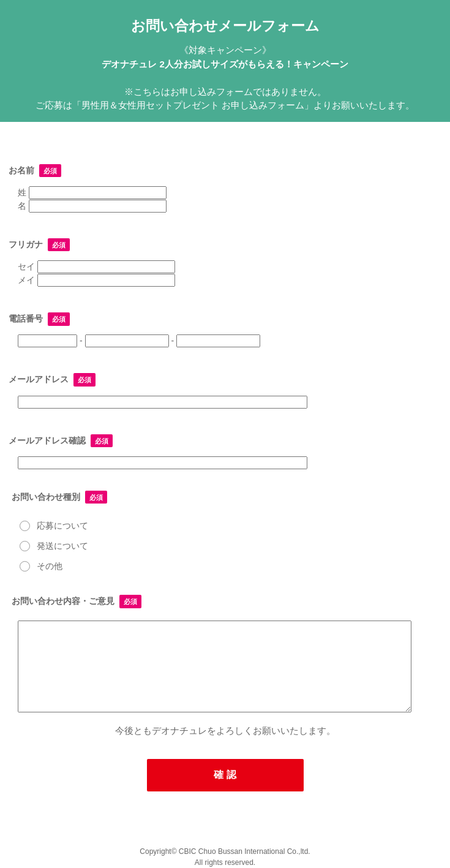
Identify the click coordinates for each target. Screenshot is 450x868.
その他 (40, 564)
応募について (53, 523)
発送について (53, 544)
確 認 (225, 775)
